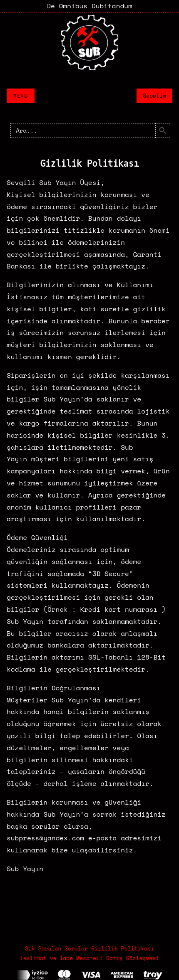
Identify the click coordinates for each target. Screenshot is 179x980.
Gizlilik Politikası (123, 948)
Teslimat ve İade (46, 958)
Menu (21, 96)
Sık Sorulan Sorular (56, 948)
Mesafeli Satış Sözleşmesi (118, 958)
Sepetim (154, 96)
